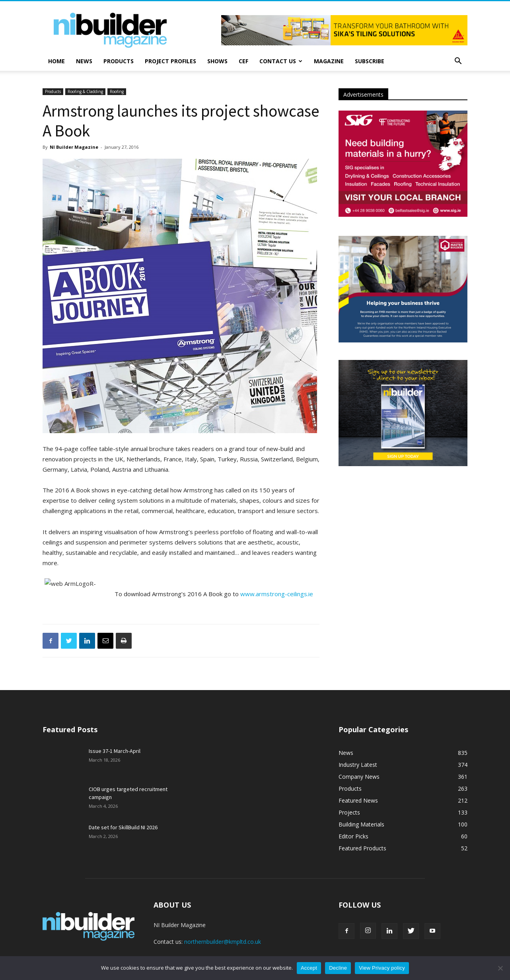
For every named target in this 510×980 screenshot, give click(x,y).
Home (56, 61)
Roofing (117, 91)
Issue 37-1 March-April (115, 751)
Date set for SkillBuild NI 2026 (123, 827)
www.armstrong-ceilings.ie (277, 594)
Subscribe (370, 61)
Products (119, 61)
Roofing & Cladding (85, 91)
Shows (217, 61)
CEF (243, 61)
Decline (338, 968)
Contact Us (281, 61)
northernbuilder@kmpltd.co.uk (223, 942)
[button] (458, 62)
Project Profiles (170, 61)
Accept (309, 968)
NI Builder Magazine (74, 147)
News (84, 61)
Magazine (329, 61)
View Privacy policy (382, 968)
